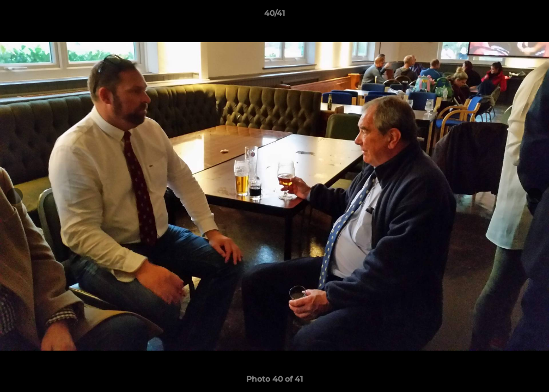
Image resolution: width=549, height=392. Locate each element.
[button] (529, 16)
